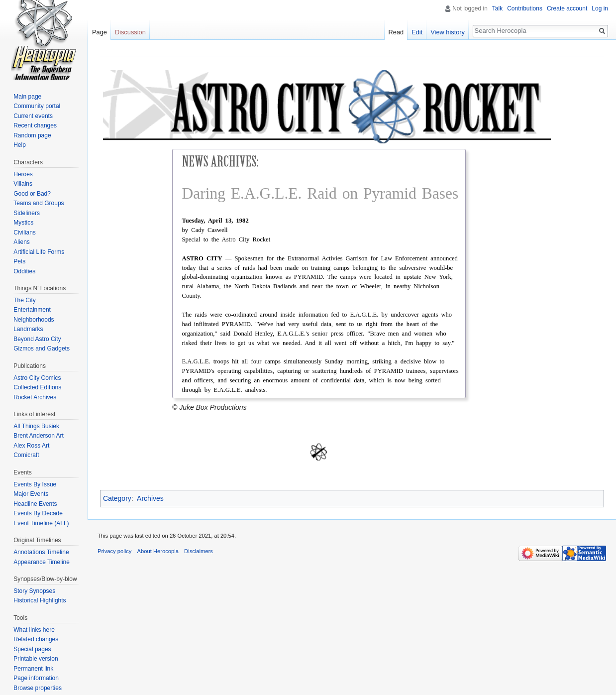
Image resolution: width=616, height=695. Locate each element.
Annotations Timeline (41, 552)
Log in (600, 8)
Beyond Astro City (37, 339)
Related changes (36, 639)
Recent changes (35, 125)
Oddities (24, 271)
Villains (23, 184)
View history (448, 32)
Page (100, 32)
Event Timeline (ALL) (41, 523)
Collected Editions (37, 387)
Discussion (130, 32)
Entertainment (32, 310)
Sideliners (27, 213)
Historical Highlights (40, 600)
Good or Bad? (32, 194)
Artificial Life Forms (39, 252)
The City (25, 300)
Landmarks (28, 329)
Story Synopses (34, 591)
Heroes (23, 174)
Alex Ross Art (31, 446)
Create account (567, 8)
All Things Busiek (36, 426)
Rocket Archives (35, 397)
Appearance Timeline (42, 562)
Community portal (37, 106)
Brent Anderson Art (39, 436)
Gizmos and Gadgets (42, 348)
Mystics (23, 223)
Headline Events (35, 504)
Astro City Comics (37, 378)
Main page (27, 97)
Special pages (32, 649)
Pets (19, 261)
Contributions (525, 8)
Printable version (36, 659)
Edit (417, 32)
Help (20, 145)
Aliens (22, 242)
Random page (32, 135)
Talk (497, 8)
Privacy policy (114, 551)
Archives (150, 498)
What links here (34, 630)
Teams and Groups (39, 203)
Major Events (31, 494)
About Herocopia (158, 551)
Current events (33, 116)
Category (117, 498)
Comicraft (26, 455)
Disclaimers (199, 551)
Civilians (25, 232)
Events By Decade (38, 513)
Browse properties (38, 688)
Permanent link (33, 669)
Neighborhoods (34, 320)
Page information (36, 678)
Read (396, 32)
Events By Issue (35, 484)
